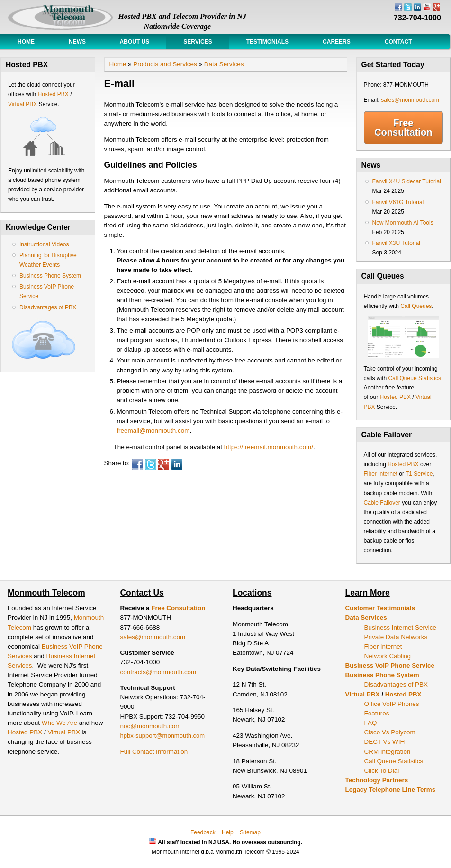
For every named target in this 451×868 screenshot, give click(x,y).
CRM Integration (388, 752)
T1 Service (419, 474)
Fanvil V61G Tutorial (398, 202)
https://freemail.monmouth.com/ (269, 447)
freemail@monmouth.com (153, 430)
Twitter (151, 464)
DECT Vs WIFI (385, 742)
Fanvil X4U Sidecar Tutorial (407, 181)
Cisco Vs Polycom (390, 732)
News (77, 42)
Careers (337, 42)
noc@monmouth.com (151, 726)
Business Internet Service (400, 628)
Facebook (137, 464)
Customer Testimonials (380, 608)
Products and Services (165, 64)
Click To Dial (382, 771)
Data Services (224, 64)
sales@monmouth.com (410, 100)
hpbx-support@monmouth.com (163, 736)
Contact (398, 42)
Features (377, 713)
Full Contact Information (154, 752)
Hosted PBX (53, 94)
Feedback (203, 832)
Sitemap (250, 832)
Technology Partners (377, 780)
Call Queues (416, 306)
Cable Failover (382, 503)
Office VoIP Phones (392, 704)
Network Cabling (388, 656)
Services (198, 42)
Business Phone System (50, 276)
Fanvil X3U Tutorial (396, 243)
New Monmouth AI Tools (403, 223)
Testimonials (267, 42)
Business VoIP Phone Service (390, 665)
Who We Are (60, 723)
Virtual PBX (23, 104)
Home (26, 42)
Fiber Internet (381, 474)
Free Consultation (403, 127)
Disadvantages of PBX (48, 307)
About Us (135, 42)
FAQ (371, 723)
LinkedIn (177, 464)
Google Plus (163, 464)
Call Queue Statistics (415, 378)
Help (228, 832)
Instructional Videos (44, 244)
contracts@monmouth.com (158, 672)
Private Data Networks (396, 637)
